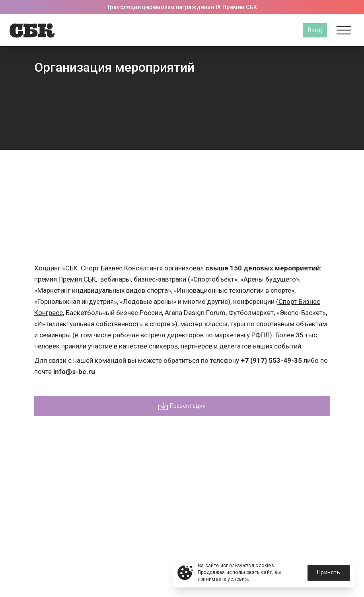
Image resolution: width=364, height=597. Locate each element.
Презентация (182, 406)
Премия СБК (77, 279)
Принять (329, 572)
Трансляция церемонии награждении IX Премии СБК (182, 7)
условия (238, 579)
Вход (315, 30)
